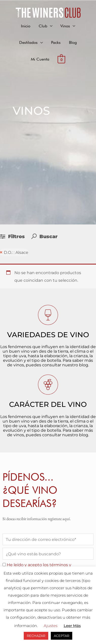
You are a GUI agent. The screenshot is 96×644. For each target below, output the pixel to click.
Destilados (28, 42)
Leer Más (72, 626)
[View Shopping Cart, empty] (61, 59)
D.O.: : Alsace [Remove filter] (16, 252)
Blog (73, 42)
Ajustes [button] (51, 626)
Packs (56, 42)
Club (43, 26)
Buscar (44, 236)
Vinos (65, 26)
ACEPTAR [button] (62, 636)
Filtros (13, 236)
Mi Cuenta (40, 59)
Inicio (26, 26)
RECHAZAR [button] (36, 636)
